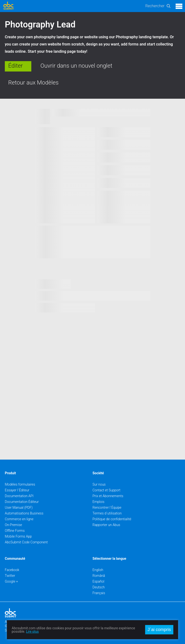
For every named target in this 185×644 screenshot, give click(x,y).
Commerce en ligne (19, 519)
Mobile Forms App (18, 536)
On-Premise (13, 525)
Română (99, 576)
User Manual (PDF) (19, 507)
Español (98, 581)
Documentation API (19, 496)
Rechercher (155, 6)
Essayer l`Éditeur (17, 490)
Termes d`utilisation (107, 513)
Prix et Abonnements (108, 496)
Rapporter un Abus (106, 525)
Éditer (15, 66)
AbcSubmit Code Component (26, 542)
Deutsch (99, 587)
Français (99, 593)
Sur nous (99, 484)
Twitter (10, 576)
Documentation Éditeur (22, 502)
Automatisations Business (24, 513)
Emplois (98, 502)
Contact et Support (106, 490)
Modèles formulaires (20, 484)
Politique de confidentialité (112, 519)
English (98, 570)
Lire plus (32, 631)
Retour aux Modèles (33, 83)
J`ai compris (159, 630)
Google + (11, 581)
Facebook (12, 570)
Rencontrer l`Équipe (107, 507)
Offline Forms (15, 531)
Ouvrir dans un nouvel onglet (76, 66)
